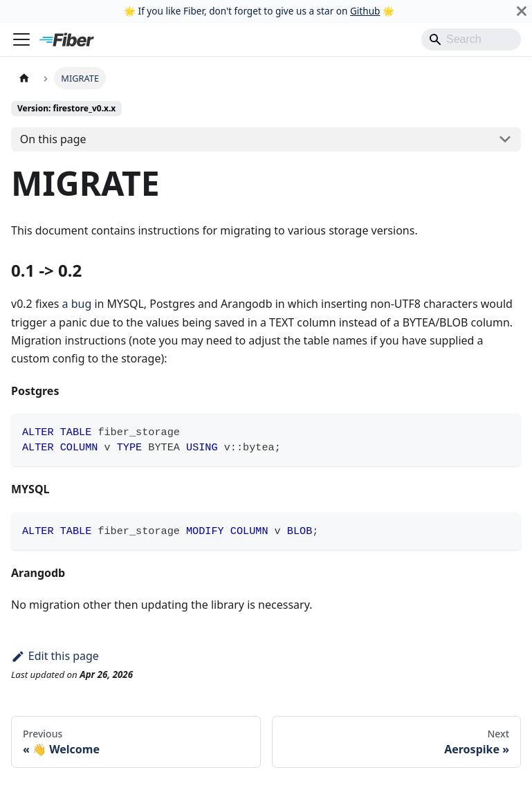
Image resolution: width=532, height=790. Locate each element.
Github (365, 11)
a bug (77, 304)
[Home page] (24, 78)
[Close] (522, 11)
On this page (53, 139)
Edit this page (55, 656)
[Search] (471, 39)
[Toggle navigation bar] (21, 39)
